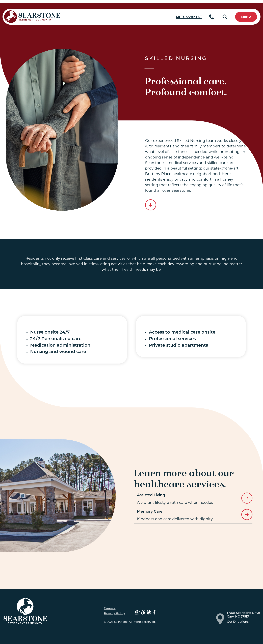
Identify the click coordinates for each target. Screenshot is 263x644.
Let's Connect (190, 17)
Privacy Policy (114, 613)
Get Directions (238, 622)
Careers (110, 608)
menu (246, 17)
